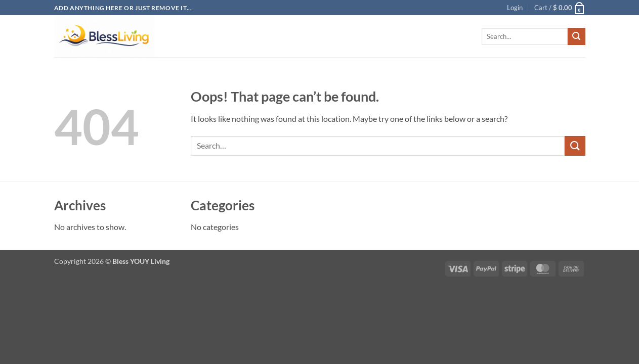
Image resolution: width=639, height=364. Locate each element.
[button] (515, 8)
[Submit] (576, 36)
